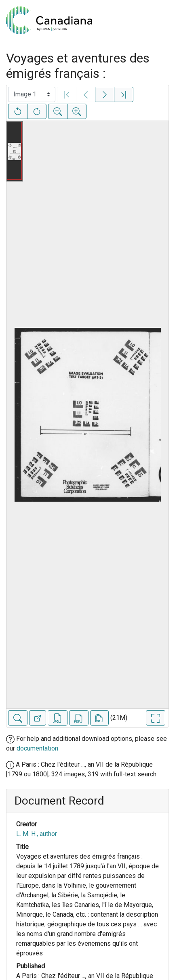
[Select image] (32, 94)
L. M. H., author (37, 834)
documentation (37, 748)
